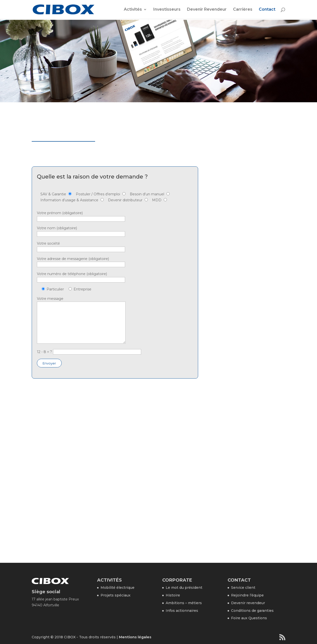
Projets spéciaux (116, 595)
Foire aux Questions (249, 618)
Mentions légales (135, 637)
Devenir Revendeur (207, 10)
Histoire (173, 595)
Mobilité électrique (118, 588)
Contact (267, 10)
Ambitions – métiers (184, 603)
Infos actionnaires (182, 611)
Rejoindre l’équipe (247, 595)
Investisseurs (167, 10)
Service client (243, 588)
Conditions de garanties (252, 611)
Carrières (243, 10)
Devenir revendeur (248, 603)
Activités (133, 10)
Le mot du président (184, 588)
